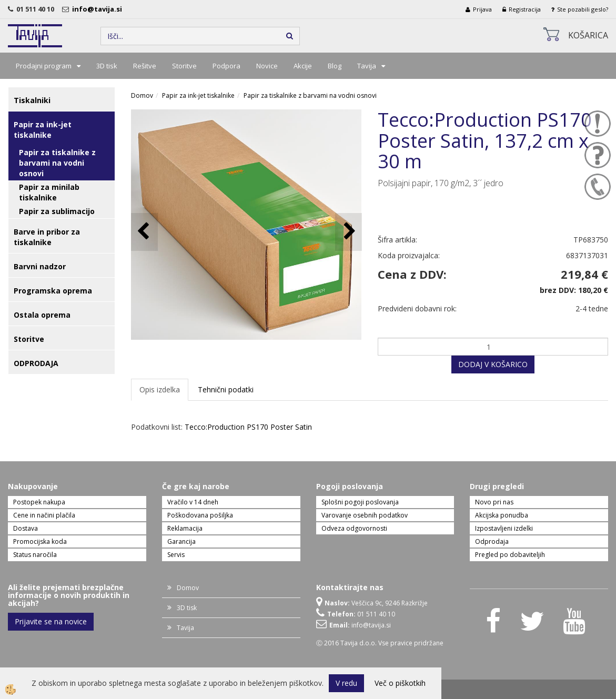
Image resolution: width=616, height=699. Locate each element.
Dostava (26, 528)
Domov (142, 95)
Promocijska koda (40, 541)
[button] (349, 232)
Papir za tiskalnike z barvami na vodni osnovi (57, 163)
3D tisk (107, 66)
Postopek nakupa (39, 502)
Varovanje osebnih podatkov (365, 515)
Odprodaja (492, 541)
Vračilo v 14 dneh (193, 502)
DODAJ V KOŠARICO (493, 364)
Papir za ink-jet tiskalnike (198, 95)
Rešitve (145, 66)
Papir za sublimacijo (57, 211)
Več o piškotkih (400, 683)
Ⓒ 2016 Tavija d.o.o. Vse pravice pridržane (380, 643)
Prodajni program (44, 66)
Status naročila (35, 555)
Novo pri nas (494, 502)
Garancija (181, 541)
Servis (176, 555)
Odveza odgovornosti (354, 528)
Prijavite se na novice (51, 621)
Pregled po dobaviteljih (510, 555)
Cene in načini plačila (44, 515)
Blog (335, 66)
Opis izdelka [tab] (160, 389)
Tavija (367, 66)
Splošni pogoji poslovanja (360, 502)
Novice (267, 66)
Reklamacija (185, 528)
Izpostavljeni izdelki (504, 528)
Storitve (184, 66)
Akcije (303, 66)
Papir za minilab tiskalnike (49, 192)
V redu (346, 683)
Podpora (226, 66)
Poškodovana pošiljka (200, 515)
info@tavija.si (99, 9)
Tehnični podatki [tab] (226, 389)
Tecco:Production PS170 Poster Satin (248, 427)
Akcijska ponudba (502, 515)
